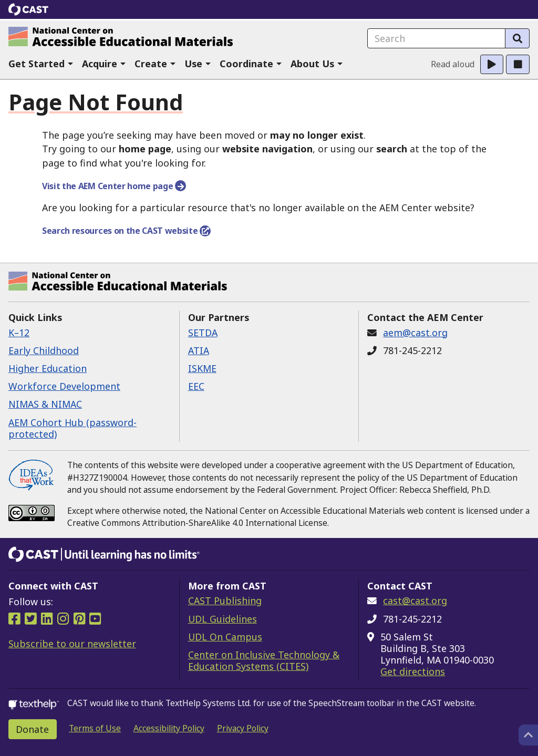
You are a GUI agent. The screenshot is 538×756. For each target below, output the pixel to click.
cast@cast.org (415, 600)
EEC (196, 386)
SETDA (203, 333)
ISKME (202, 368)
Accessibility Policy (169, 728)
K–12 (19, 333)
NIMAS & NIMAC (45, 404)
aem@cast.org (415, 333)
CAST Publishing (225, 600)
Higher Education (48, 368)
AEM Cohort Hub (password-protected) (73, 428)
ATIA (199, 350)
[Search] (517, 38)
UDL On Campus (225, 637)
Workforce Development (64, 386)
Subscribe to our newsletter (72, 644)
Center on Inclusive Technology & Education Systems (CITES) (264, 660)
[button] (41, 64)
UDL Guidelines (223, 619)
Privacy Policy (243, 728)
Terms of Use (95, 728)
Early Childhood (44, 350)
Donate (32, 729)
